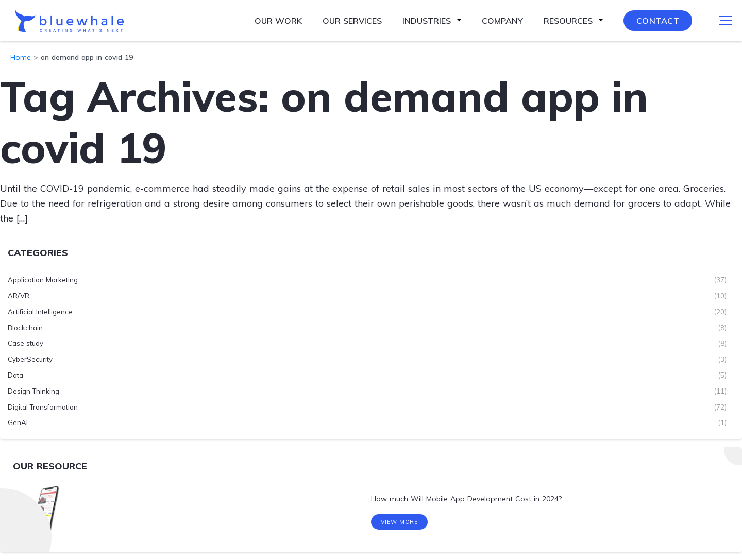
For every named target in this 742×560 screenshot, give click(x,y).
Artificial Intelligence (40, 312)
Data (15, 375)
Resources (568, 21)
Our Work (278, 21)
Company (502, 21)
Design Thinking (33, 391)
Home (21, 57)
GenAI (18, 422)
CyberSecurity (30, 359)
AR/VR (19, 296)
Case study (26, 343)
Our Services (352, 21)
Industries (427, 21)
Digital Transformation (43, 407)
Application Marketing (43, 280)
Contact (658, 21)
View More (400, 523)
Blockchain (25, 328)
